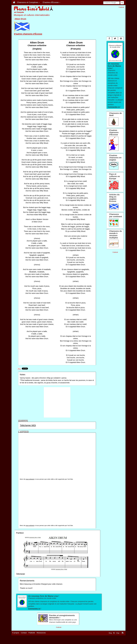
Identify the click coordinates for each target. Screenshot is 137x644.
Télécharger (21, 574)
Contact (24, 633)
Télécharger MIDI (28, 425)
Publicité (32, 633)
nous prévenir (30, 479)
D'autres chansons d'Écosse (28, 34)
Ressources (41, 633)
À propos (16, 633)
